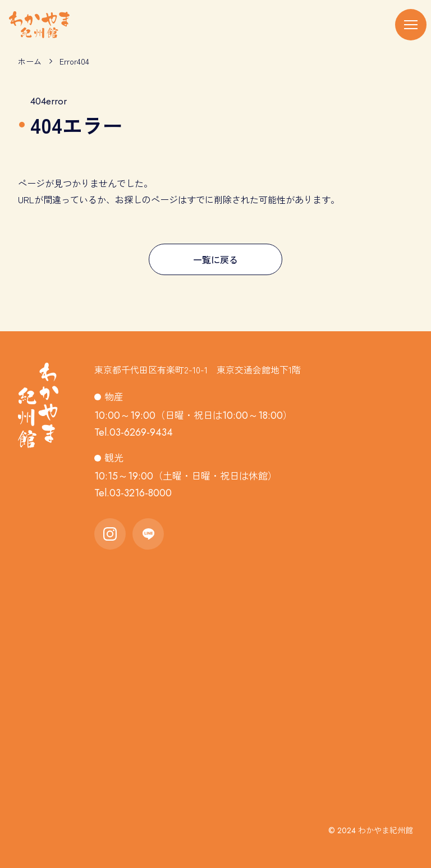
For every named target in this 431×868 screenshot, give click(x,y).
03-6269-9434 (141, 432)
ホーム (30, 61)
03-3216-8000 (141, 493)
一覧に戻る (215, 259)
